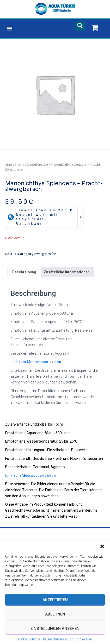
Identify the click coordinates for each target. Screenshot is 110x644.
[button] (102, 557)
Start (9, 165)
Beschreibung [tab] (24, 272)
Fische (20, 165)
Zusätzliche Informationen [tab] (67, 272)
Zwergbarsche (37, 165)
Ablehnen (55, 625)
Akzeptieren (55, 611)
